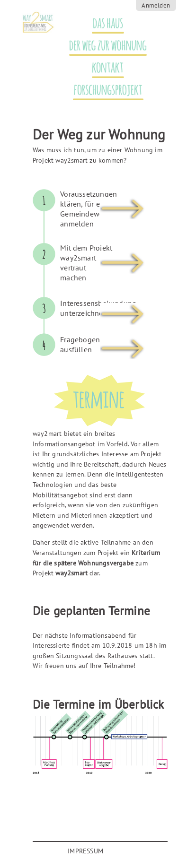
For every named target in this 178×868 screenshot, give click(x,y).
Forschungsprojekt (103, 90)
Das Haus (103, 23)
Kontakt (103, 68)
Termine (112, 117)
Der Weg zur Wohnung (103, 46)
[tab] (90, 216)
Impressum (85, 851)
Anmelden (156, 5)
